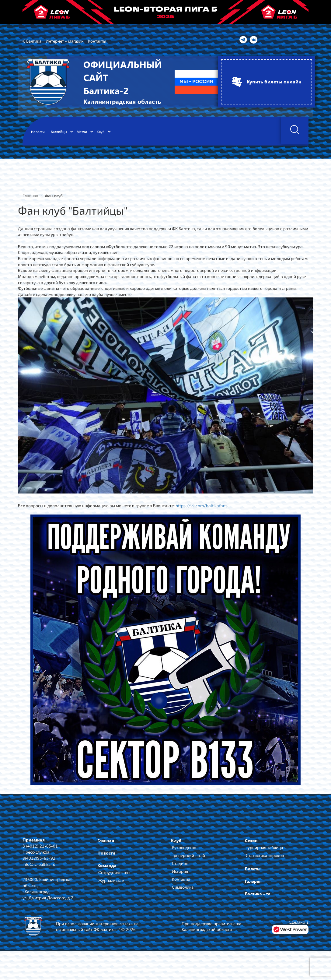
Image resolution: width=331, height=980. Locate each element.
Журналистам (111, 882)
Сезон (251, 842)
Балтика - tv (258, 895)
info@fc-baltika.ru (39, 865)
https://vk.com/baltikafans (204, 507)
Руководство (184, 849)
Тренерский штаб (188, 857)
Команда (107, 867)
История (180, 873)
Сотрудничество (114, 874)
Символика (183, 889)
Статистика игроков (265, 857)
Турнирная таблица (264, 849)
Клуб (176, 842)
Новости (106, 854)
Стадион (180, 865)
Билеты (253, 870)
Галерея (253, 883)
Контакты (181, 881)
